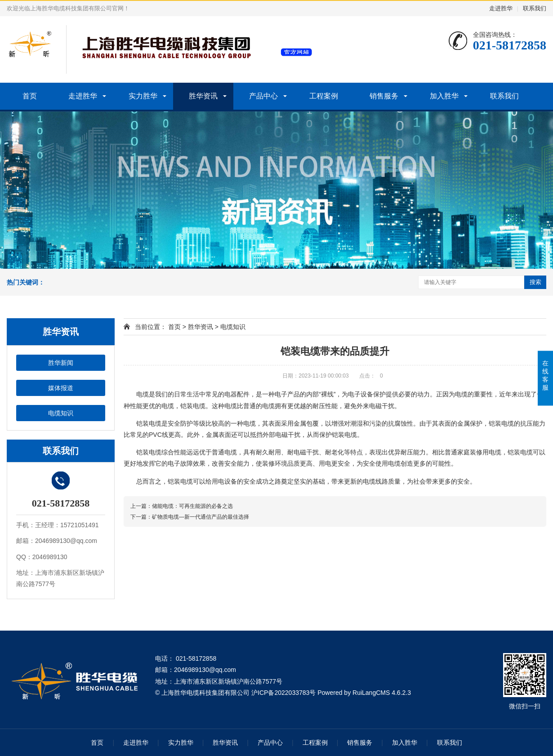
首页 (30, 96)
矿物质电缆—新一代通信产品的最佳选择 (201, 517)
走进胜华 (501, 8)
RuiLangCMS (371, 693)
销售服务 (384, 96)
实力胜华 (143, 96)
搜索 (535, 282)
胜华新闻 (61, 363)
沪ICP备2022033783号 (283, 693)
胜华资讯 (203, 96)
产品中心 (263, 96)
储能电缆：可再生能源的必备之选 (192, 506)
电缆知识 (61, 413)
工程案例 (324, 96)
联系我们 (535, 8)
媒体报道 (61, 388)
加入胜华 (444, 96)
